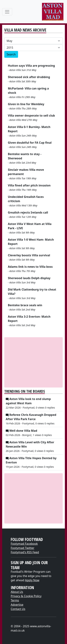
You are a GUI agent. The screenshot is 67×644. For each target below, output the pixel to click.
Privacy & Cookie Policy (26, 596)
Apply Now (32, 580)
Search (11, 54)
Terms (15, 600)
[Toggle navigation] (7, 12)
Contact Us (18, 609)
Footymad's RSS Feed (25, 552)
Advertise (17, 605)
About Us (17, 592)
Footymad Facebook (24, 544)
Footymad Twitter (23, 548)
